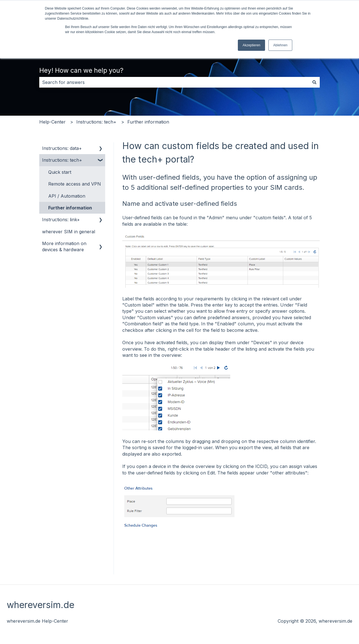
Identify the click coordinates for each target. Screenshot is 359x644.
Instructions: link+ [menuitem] (61, 220)
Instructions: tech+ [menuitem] (62, 160)
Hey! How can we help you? (81, 70)
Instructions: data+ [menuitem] (62, 148)
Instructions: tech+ (96, 122)
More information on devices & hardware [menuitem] (64, 246)
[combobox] (174, 82)
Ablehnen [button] (280, 45)
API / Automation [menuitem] (67, 196)
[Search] (314, 82)
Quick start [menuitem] (60, 172)
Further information (148, 122)
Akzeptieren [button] (251, 45)
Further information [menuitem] (70, 208)
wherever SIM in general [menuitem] (69, 232)
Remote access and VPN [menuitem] (75, 184)
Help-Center (52, 122)
